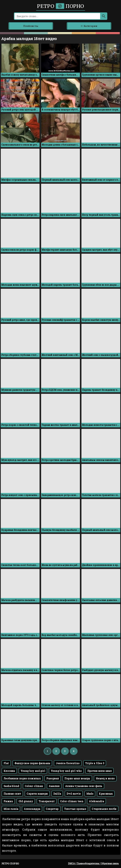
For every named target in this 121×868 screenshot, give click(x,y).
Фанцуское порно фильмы (32, 763)
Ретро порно (61, 6)
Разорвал (53, 778)
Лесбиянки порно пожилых (22, 778)
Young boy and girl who (66, 771)
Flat (6, 763)
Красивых (106, 794)
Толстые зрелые (75, 809)
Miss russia (11, 809)
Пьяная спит (12, 794)
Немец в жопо (105, 778)
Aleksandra (96, 801)
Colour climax (34, 786)
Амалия (54, 786)
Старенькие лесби (104, 809)
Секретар (52, 809)
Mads (90, 794)
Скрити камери (37, 794)
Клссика (9, 771)
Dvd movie (74, 794)
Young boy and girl (33, 771)
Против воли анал (100, 771)
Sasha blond (11, 786)
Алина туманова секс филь (84, 786)
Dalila (57, 794)
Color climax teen (72, 801)
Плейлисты (31, 26)
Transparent (47, 801)
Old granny (26, 801)
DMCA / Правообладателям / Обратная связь (93, 863)
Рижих (8, 801)
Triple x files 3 (95, 763)
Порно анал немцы (77, 778)
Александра (32, 809)
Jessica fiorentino (68, 763)
